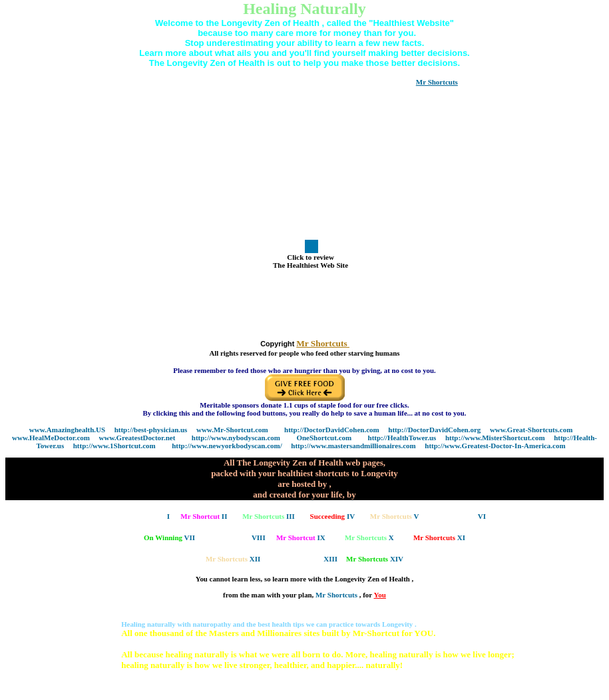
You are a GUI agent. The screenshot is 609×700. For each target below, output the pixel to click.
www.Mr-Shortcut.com (232, 430)
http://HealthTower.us (402, 438)
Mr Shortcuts (337, 595)
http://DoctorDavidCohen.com (332, 430)
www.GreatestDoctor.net (137, 438)
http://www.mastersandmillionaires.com (353, 446)
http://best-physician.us (151, 430)
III (269, 516)
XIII (309, 559)
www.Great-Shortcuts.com (531, 430)
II (204, 516)
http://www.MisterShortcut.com (495, 438)
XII (233, 559)
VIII (238, 537)
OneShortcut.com (324, 438)
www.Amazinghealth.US (67, 430)
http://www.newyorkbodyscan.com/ (227, 446)
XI (439, 537)
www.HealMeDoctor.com (51, 438)
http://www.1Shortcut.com (114, 446)
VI (460, 516)
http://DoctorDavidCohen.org (434, 430)
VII (169, 537)
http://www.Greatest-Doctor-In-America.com (495, 446)
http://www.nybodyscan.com (236, 438)
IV (333, 516)
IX (301, 537)
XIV (375, 559)
